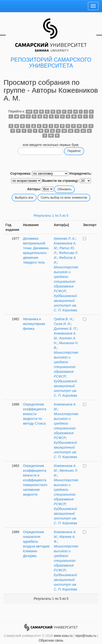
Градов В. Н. (63, 319)
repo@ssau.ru (86, 636)
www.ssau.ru (63, 636)
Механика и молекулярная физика (34, 324)
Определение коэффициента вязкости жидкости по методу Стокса (34, 414)
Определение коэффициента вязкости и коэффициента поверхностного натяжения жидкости (35, 480)
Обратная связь (51, 640)
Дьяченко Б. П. (65, 329)
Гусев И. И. (62, 324)
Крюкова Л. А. (65, 238)
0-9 (29, 112)
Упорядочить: (80, 173)
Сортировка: (21, 173)
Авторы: (34, 189)
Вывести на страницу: (61, 181)
